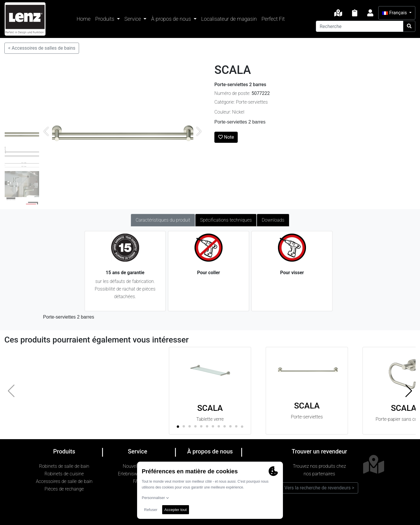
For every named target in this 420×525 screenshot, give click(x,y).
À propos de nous (172, 19)
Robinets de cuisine (64, 474)
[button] (409, 391)
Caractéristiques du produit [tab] (163, 220)
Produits (105, 19)
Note (226, 137)
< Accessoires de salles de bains (42, 48)
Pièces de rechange (64, 489)
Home (84, 19)
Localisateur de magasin (229, 19)
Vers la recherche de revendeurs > (319, 488)
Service (133, 19)
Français (395, 13)
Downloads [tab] (273, 220)
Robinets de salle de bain (64, 466)
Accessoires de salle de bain (64, 481)
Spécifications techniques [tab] (226, 220)
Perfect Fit (273, 19)
